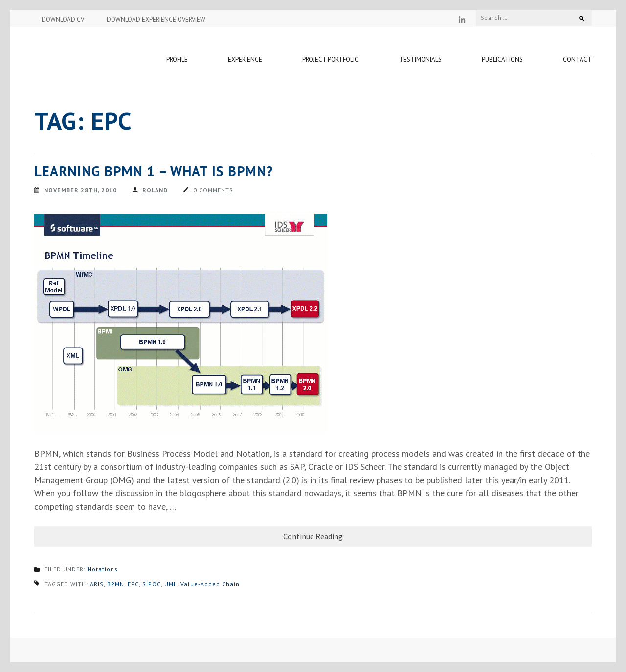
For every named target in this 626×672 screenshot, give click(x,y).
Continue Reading (313, 536)
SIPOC (152, 584)
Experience (245, 59)
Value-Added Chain (210, 584)
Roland (155, 190)
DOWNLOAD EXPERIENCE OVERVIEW (156, 19)
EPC (133, 584)
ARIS (97, 584)
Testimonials (420, 59)
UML (171, 584)
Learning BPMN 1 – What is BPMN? (154, 171)
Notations (103, 569)
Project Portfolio (331, 59)
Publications (502, 59)
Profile (177, 59)
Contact (577, 59)
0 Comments (213, 190)
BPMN (116, 584)
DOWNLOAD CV (63, 19)
